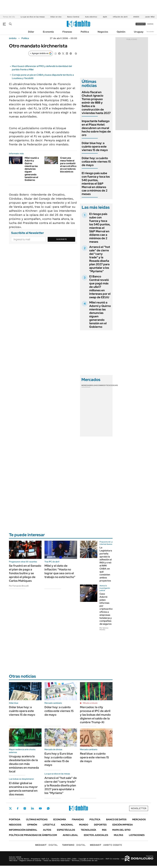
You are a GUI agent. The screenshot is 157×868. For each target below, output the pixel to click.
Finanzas (67, 32)
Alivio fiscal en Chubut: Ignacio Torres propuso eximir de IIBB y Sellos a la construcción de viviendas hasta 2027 (96, 103)
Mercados (139, 819)
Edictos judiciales (96, 835)
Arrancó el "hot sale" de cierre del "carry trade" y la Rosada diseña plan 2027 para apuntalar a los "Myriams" (100, 259)
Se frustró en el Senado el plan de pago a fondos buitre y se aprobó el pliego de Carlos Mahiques (25, 573)
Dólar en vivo (56, 17)
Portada (15, 819)
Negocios (103, 32)
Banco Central (73, 17)
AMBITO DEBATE (106, 845)
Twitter (10, 808)
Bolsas (94, 385)
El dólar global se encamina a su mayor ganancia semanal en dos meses (23, 789)
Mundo (84, 825)
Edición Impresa (123, 825)
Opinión (121, 32)
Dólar (31, 32)
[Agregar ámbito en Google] (41, 53)
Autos (47, 830)
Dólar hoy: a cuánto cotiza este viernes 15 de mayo (96, 162)
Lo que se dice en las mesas (33, 17)
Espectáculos (66, 830)
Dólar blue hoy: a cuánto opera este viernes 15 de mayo (95, 147)
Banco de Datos (116, 819)
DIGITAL (46, 845)
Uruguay (139, 32)
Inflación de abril (120, 17)
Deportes (100, 825)
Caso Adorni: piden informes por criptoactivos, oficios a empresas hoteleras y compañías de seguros (107, 609)
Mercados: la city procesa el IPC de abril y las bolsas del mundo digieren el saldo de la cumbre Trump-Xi (95, 715)
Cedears (114, 385)
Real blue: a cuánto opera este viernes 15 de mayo (94, 757)
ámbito (13, 38)
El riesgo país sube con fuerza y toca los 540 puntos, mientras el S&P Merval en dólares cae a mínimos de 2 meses (96, 184)
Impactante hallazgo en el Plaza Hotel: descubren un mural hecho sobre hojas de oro (96, 128)
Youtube (40, 808)
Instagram (25, 808)
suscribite (141, 24)
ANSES (136, 17)
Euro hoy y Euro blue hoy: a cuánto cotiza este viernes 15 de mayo (59, 759)
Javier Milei (150, 17)
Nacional (67, 825)
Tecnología (88, 830)
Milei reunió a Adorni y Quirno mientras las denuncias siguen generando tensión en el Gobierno (32, 169)
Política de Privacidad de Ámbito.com (33, 835)
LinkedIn (32, 808)
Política (85, 32)
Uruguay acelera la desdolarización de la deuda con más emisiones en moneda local (24, 764)
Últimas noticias (37, 819)
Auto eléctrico (91, 17)
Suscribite (62, 239)
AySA (105, 17)
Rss (104, 830)
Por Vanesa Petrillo (104, 629)
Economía (48, 32)
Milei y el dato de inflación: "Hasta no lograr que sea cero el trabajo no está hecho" (60, 571)
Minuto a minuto (90, 703)
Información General (23, 830)
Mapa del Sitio (121, 830)
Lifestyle (49, 825)
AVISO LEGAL (70, 835)
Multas (118, 835)
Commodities (103, 385)
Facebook (18, 808)
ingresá (150, 24)
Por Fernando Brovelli (19, 586)
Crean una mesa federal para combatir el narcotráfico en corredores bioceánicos (68, 165)
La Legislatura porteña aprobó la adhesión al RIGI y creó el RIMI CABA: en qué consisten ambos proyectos (106, 564)
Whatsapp (48, 808)
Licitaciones (137, 835)
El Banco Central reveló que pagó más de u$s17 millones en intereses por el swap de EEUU (100, 287)
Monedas (86, 385)
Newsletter (150, 32)
